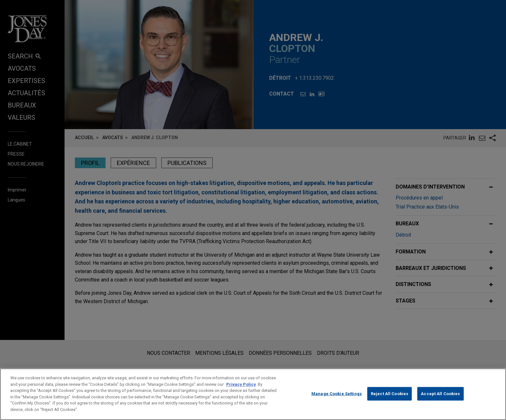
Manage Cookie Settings (337, 401)
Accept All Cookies (440, 401)
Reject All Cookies (390, 401)
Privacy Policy (241, 391)
